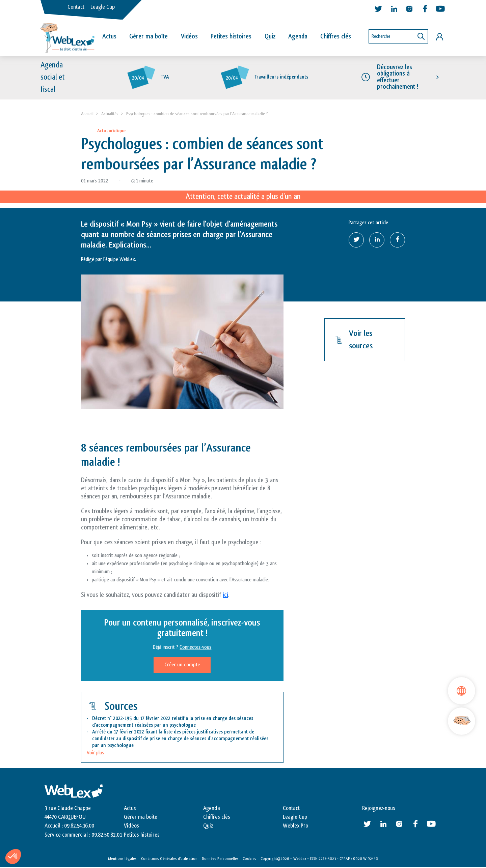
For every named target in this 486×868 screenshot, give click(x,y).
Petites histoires (231, 36)
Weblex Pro (295, 826)
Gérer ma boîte (148, 36)
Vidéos (189, 36)
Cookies (249, 859)
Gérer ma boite (141, 817)
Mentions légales (122, 859)
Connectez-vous (195, 647)
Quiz (270, 36)
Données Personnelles (220, 859)
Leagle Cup (103, 7)
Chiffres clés (336, 36)
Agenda (298, 36)
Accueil (87, 114)
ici (225, 595)
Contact (76, 7)
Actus (109, 36)
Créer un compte (182, 665)
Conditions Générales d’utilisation (169, 859)
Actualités (110, 114)
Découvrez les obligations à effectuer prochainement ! (398, 77)
